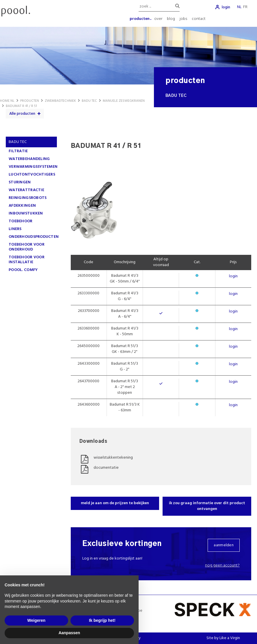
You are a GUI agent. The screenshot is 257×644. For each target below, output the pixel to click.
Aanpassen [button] (69, 633)
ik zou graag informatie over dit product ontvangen (207, 506)
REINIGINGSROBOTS (28, 198)
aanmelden (224, 545)
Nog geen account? (222, 565)
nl (239, 7)
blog (171, 19)
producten (140, 19)
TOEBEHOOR (21, 221)
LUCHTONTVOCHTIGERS (32, 175)
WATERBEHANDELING (29, 159)
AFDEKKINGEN (22, 206)
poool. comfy (23, 270)
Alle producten (22, 114)
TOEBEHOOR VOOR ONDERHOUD (27, 247)
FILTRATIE (18, 151)
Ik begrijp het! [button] (102, 620)
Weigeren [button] (37, 620)
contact (199, 19)
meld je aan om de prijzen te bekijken (115, 503)
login (226, 7)
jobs (183, 19)
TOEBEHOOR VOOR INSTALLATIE (27, 260)
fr (245, 7)
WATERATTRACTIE (26, 190)
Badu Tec (18, 142)
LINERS (15, 229)
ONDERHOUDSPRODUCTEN (34, 237)
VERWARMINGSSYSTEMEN (33, 167)
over (158, 19)
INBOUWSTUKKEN (26, 213)
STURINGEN (20, 182)
